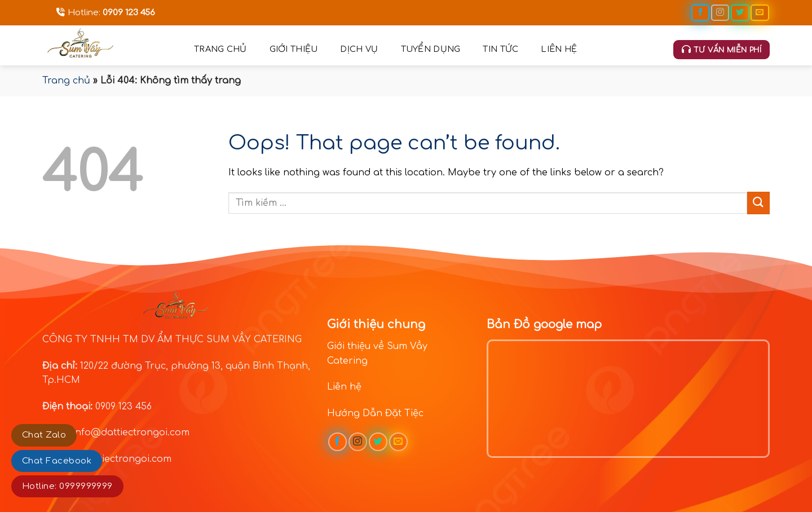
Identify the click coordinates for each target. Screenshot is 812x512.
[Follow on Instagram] (720, 13)
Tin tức (500, 49)
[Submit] (758, 203)
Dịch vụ (359, 49)
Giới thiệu (294, 49)
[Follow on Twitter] (740, 13)
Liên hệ (559, 49)
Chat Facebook (57, 461)
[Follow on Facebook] (700, 13)
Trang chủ (220, 49)
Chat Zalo (44, 435)
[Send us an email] (760, 13)
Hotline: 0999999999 (67, 486)
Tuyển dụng (431, 49)
